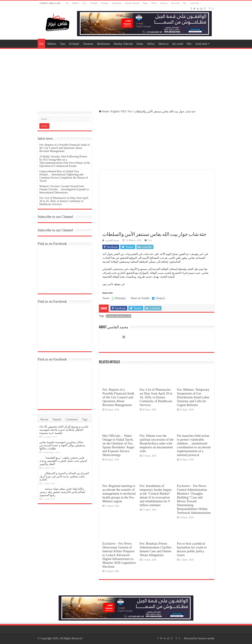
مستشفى (118, 269)
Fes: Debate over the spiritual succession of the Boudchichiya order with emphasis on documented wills (157, 443)
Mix (185, 3)
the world (176, 3)
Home (104, 111)
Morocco (164, 3)
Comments (72, 419)
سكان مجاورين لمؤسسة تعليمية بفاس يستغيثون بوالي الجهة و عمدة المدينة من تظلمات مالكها (62, 445)
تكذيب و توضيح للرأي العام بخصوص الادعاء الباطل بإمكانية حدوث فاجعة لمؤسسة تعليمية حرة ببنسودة (64, 430)
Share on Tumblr (140, 298)
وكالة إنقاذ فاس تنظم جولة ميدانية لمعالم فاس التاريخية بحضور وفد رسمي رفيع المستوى (62, 492)
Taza (84, 3)
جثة (151, 254)
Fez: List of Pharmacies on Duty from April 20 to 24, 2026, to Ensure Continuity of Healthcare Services (156, 397)
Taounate (105, 3)
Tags (85, 419)
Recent (44, 419)
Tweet (106, 298)
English (115, 111)
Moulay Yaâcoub (132, 3)
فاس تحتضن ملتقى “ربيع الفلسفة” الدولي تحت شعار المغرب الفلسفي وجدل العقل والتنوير (63, 461)
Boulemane (117, 3)
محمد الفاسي (112, 240)
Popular (57, 419)
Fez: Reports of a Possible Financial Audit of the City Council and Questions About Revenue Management (118, 397)
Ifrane (145, 3)
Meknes (75, 3)
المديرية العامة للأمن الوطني (119, 316)
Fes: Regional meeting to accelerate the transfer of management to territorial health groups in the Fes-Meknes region (119, 493)
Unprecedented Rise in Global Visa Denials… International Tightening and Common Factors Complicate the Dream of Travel (64, 176)
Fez (67, 3)
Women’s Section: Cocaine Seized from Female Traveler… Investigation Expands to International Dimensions (64, 189)
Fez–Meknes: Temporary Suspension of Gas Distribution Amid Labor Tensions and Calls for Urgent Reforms (193, 397)
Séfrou (154, 3)
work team (195, 3)
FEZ (124, 111)
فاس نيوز (108, 284)
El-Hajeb (94, 3)
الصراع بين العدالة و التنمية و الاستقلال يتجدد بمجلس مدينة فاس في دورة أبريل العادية (64, 476)
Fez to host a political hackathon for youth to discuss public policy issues (192, 549)
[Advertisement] (126, 78)
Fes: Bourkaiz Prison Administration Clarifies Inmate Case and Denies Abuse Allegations (156, 549)
